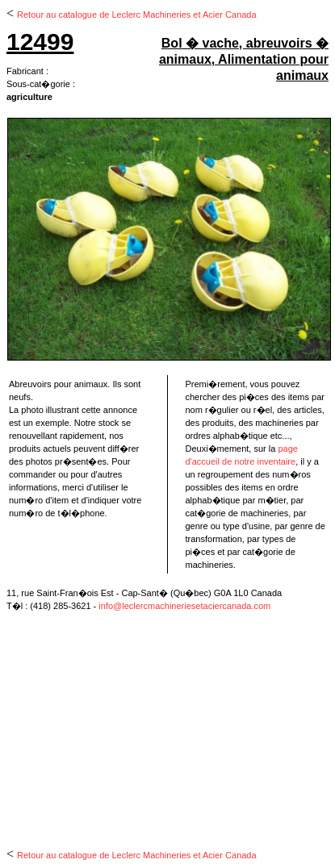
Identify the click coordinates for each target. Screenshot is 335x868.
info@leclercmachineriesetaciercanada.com (184, 606)
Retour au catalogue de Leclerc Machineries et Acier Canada (137, 15)
